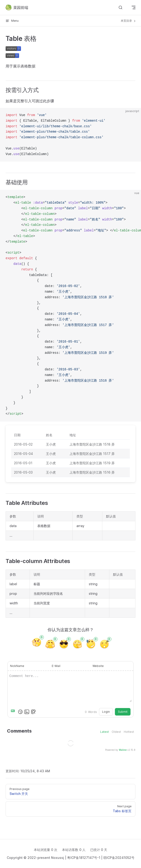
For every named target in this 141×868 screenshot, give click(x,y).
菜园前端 (17, 7)
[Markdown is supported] (14, 712)
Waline (123, 750)
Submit (123, 712)
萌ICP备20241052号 (119, 858)
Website (98, 666)
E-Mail (56, 666)
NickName (17, 666)
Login (106, 712)
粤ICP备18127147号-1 (84, 858)
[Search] (120, 7)
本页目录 (129, 21)
